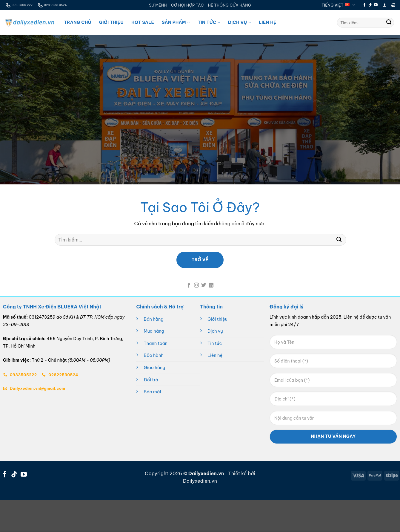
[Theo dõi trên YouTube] (376, 5)
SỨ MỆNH (158, 5)
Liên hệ (215, 355)
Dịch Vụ (240, 23)
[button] (385, 5)
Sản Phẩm (176, 23)
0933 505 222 (19, 5)
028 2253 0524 (52, 5)
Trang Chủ (78, 22)
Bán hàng (153, 319)
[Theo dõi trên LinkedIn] (211, 285)
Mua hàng (154, 331)
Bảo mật (153, 392)
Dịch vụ (215, 331)
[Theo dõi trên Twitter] (204, 285)
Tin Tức (209, 23)
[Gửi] (389, 23)
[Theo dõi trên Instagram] (196, 285)
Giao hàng (154, 368)
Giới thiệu (217, 319)
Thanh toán (156, 343)
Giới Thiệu (111, 22)
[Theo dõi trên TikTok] (370, 5)
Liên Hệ (268, 22)
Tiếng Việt (338, 5)
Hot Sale (143, 22)
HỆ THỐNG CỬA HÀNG (230, 5)
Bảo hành (153, 355)
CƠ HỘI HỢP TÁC (187, 5)
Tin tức (215, 343)
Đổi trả (151, 380)
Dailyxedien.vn (200, 481)
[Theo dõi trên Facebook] (364, 5)
